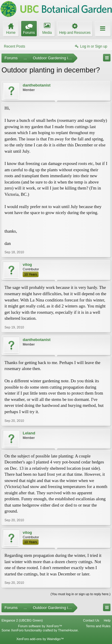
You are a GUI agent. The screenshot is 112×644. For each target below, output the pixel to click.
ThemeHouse (68, 630)
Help (107, 620)
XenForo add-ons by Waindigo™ (40, 639)
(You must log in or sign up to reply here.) (80, 594)
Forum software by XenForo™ (40, 626)
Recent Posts (14, 46)
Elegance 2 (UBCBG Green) (22, 620)
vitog (27, 265)
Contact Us (91, 620)
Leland (29, 433)
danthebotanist (37, 85)
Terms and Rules (98, 626)
